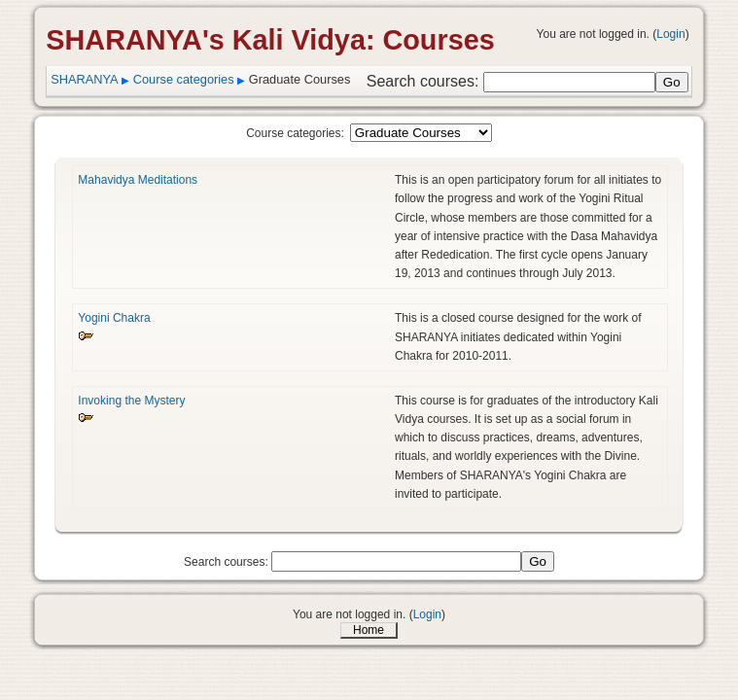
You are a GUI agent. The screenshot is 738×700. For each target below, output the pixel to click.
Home (369, 630)
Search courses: (425, 81)
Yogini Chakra (114, 318)
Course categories (184, 79)
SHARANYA (84, 79)
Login (670, 34)
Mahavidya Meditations (138, 180)
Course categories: (295, 133)
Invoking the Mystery (131, 401)
